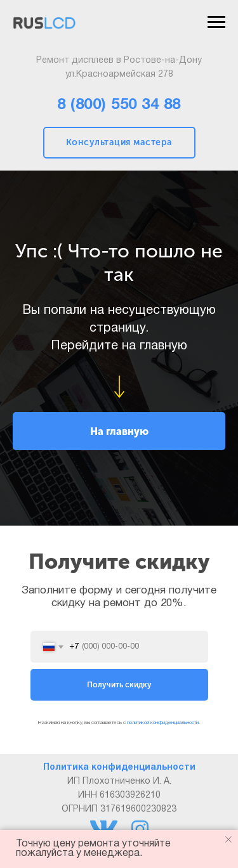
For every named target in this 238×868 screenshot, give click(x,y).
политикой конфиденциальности (163, 723)
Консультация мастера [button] (119, 142)
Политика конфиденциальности (119, 768)
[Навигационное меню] (216, 22)
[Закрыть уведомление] (228, 839)
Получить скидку (119, 685)
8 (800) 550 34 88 (119, 105)
